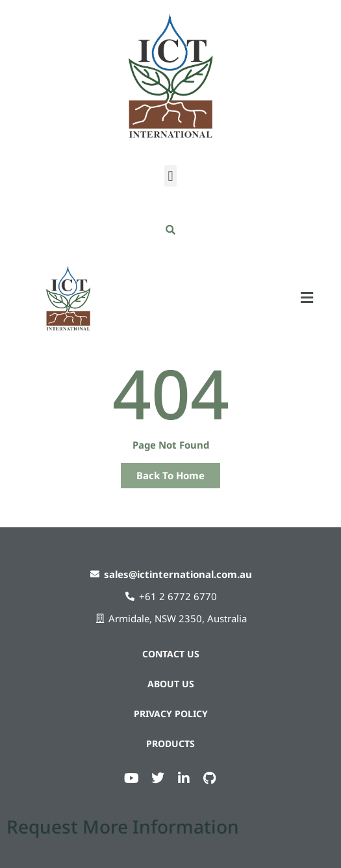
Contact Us (171, 654)
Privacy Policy (171, 714)
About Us (171, 684)
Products (170, 743)
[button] (170, 176)
